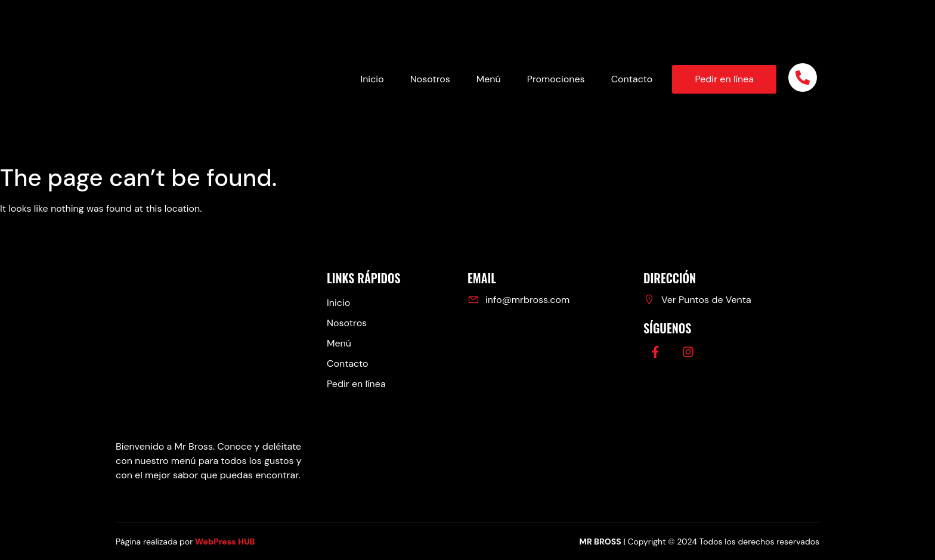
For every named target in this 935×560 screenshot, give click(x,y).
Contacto (632, 79)
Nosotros (430, 79)
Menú (489, 79)
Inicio (372, 79)
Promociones (556, 79)
